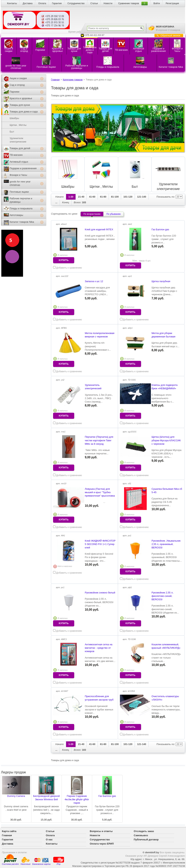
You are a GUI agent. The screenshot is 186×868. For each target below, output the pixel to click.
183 (80, 202)
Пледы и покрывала (21, 208)
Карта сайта (9, 831)
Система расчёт (10, 860)
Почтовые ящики (19, 192)
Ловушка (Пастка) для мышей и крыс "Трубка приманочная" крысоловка (100, 492)
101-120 (128, 197)
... (56, 202)
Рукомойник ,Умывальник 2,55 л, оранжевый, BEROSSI (166, 544)
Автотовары (16, 215)
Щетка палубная (161, 281)
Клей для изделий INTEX (99, 229)
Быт (12, 132)
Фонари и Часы (18, 175)
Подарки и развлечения (23, 168)
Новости (108, 3)
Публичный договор (146, 840)
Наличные (25, 861)
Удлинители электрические (18, 140)
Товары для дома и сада (24, 112)
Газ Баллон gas (160, 229)
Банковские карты (41, 861)
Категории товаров (73, 80)
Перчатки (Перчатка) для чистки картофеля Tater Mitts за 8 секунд (99, 440)
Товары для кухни (20, 105)
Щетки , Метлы (18, 125)
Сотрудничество (76, 3)
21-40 (81, 197)
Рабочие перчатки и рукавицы (21, 200)
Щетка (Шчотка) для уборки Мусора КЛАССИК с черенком (166, 440)
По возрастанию (92, 214)
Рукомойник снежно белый (100, 593)
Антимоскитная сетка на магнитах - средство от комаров (99, 648)
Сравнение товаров (129, 3)
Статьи (94, 3)
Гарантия (57, 3)
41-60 (92, 197)
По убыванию (113, 214)
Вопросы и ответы (101, 831)
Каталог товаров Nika (22, 222)
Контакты (12, 3)
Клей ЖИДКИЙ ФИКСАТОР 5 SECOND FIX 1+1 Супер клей (100, 544)
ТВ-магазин (16, 155)
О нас (49, 840)
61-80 (103, 197)
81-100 (115, 197)
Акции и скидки (18, 78)
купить (64, 260)
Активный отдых (19, 162)
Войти (157, 3)
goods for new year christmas (20, 183)
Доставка (28, 3)
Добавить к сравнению (68, 268)
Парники (14, 92)
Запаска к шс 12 (94, 281)
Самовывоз (141, 835)
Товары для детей (20, 148)
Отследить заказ (144, 831)
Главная (55, 80)
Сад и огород (17, 85)
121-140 (142, 197)
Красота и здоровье (21, 98)
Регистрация (172, 3)
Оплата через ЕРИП (102, 844)
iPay (59, 861)
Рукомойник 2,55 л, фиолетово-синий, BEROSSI (162, 596)
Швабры (14, 118)
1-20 (71, 197)
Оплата (42, 3)
